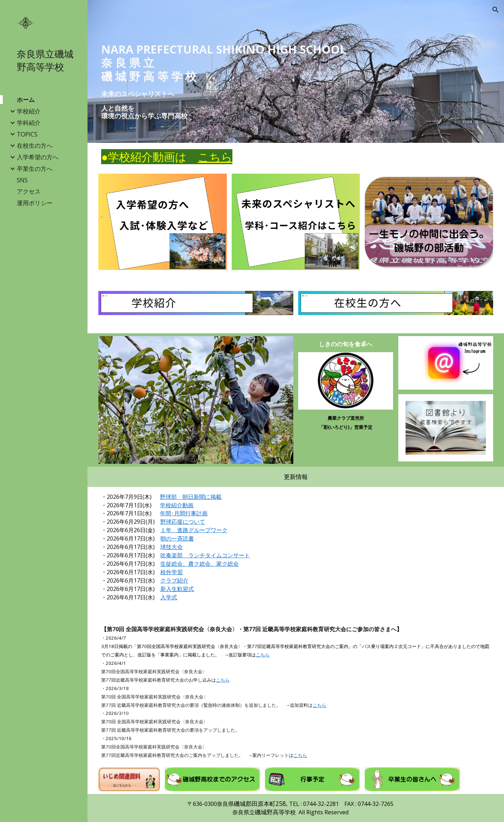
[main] (296, 63)
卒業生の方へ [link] (35, 168)
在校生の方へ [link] (35, 145)
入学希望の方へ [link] (38, 157)
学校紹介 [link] (29, 111)
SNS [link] (22, 180)
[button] (496, 10)
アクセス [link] (29, 191)
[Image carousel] (196, 400)
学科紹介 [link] (29, 123)
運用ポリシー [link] (35, 203)
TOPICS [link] (27, 134)
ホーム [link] (26, 99)
